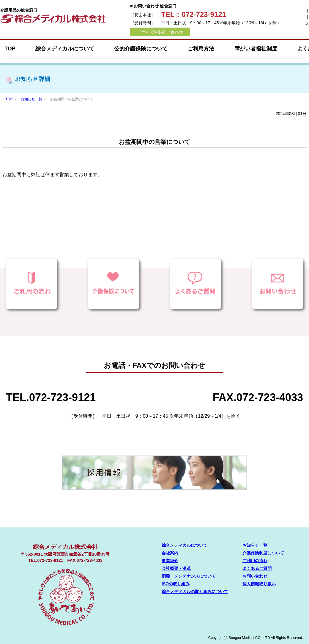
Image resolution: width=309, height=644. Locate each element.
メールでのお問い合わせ (160, 32)
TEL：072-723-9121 (194, 14)
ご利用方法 (201, 49)
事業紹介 (170, 561)
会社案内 (170, 553)
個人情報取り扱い (259, 584)
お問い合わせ (255, 576)
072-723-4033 (270, 397)
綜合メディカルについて (65, 49)
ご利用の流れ (255, 561)
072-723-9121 (62, 397)
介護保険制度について (263, 553)
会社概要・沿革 (176, 568)
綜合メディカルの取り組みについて (195, 591)
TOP (10, 49)
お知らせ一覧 (31, 99)
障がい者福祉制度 (256, 49)
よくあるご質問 (257, 568)
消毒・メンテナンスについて (189, 576)
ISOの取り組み (176, 584)
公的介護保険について (141, 49)
